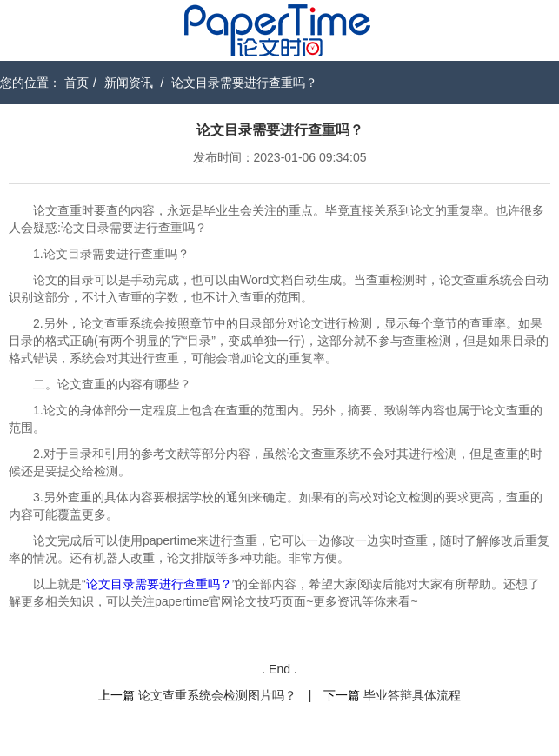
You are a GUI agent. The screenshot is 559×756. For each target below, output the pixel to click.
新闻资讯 (129, 83)
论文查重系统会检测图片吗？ (217, 695)
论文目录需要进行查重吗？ (244, 83)
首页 (77, 83)
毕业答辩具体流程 (412, 695)
